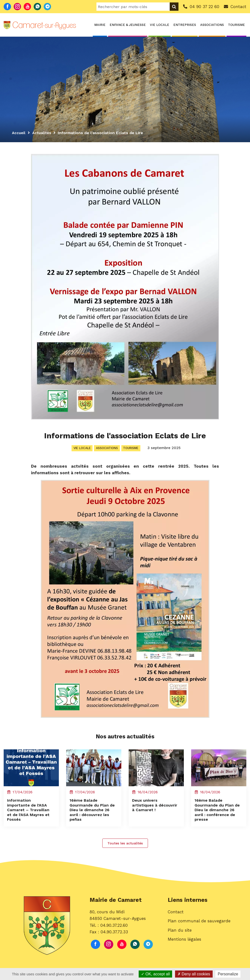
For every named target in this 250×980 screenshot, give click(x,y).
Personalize (228, 974)
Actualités (43, 133)
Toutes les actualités (125, 850)
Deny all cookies (194, 974)
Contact (176, 920)
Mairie (100, 25)
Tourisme (236, 25)
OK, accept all (155, 974)
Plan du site (180, 938)
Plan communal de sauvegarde (199, 929)
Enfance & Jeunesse (128, 25)
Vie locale (160, 25)
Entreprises (185, 25)
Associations (212, 25)
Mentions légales (184, 948)
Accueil (19, 133)
